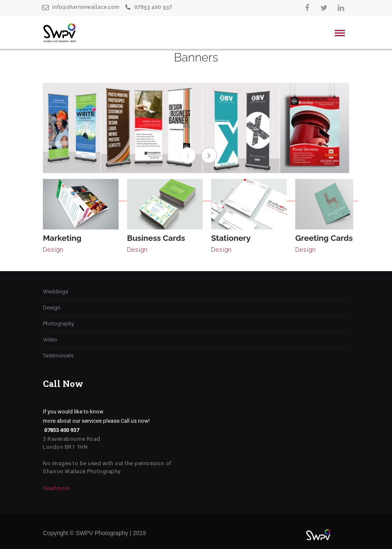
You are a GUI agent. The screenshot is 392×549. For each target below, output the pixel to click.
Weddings (56, 292)
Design (53, 250)
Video (50, 340)
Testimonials (58, 356)
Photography (58, 324)
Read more (56, 488)
